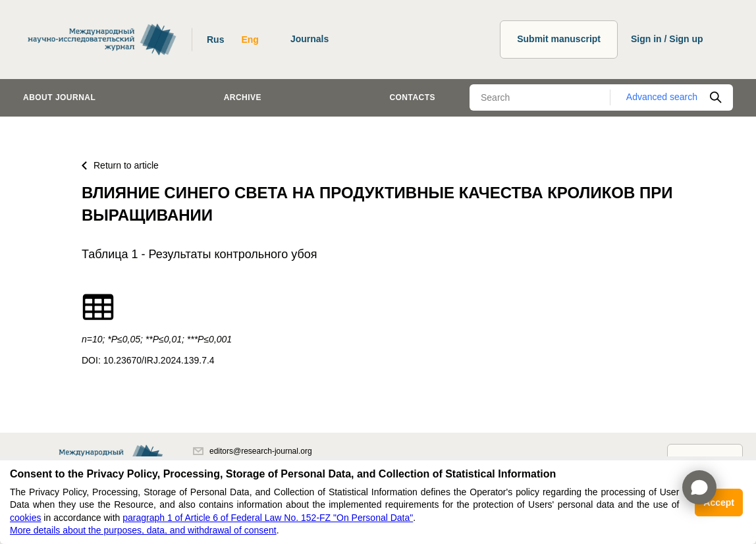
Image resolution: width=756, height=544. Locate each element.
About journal (59, 97)
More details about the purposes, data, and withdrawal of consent (143, 530)
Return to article (120, 165)
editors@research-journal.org (253, 451)
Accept (719, 503)
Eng (250, 40)
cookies (25, 518)
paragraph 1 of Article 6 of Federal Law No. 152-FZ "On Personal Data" (268, 518)
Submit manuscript (559, 39)
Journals (310, 39)
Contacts (412, 97)
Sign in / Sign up (667, 39)
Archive (243, 97)
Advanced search (662, 97)
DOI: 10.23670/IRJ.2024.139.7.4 (148, 360)
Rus (215, 40)
